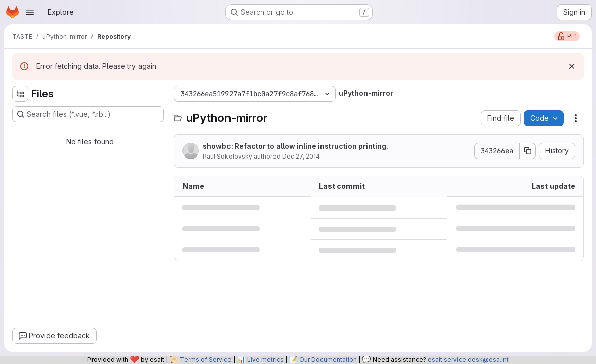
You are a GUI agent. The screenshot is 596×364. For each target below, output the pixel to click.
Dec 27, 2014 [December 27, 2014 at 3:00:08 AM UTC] (301, 156)
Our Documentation (328, 360)
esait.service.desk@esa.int (468, 360)
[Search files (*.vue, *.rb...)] (88, 114)
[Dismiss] (572, 66)
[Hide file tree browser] (20, 94)
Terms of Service (206, 360)
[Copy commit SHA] (528, 151)
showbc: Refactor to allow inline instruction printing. (295, 146)
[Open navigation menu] (30, 12)
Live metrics (265, 360)
